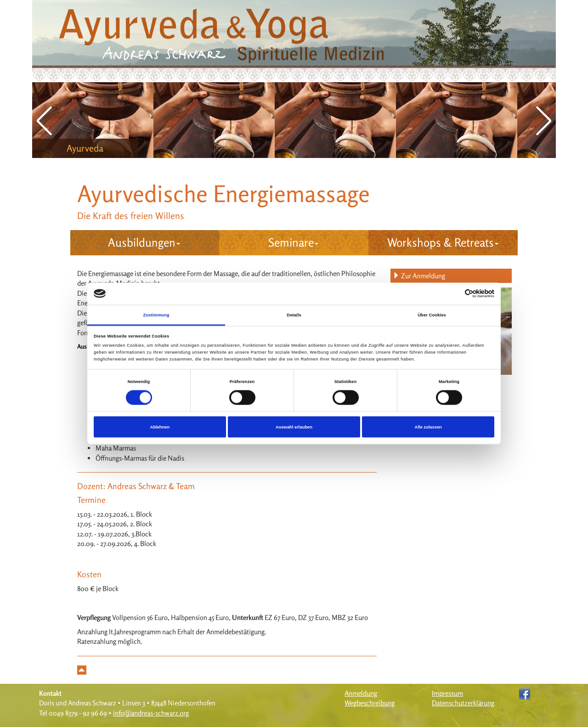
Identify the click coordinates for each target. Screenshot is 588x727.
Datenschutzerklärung (463, 703)
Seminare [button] (293, 242)
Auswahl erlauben (294, 427)
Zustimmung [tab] (156, 315)
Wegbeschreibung (370, 703)
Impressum (447, 693)
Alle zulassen (428, 427)
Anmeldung (361, 693)
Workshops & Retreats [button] (443, 242)
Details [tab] (294, 315)
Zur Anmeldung (419, 276)
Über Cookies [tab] (432, 315)
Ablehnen (160, 427)
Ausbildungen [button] (144, 242)
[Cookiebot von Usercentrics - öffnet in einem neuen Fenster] (454, 294)
